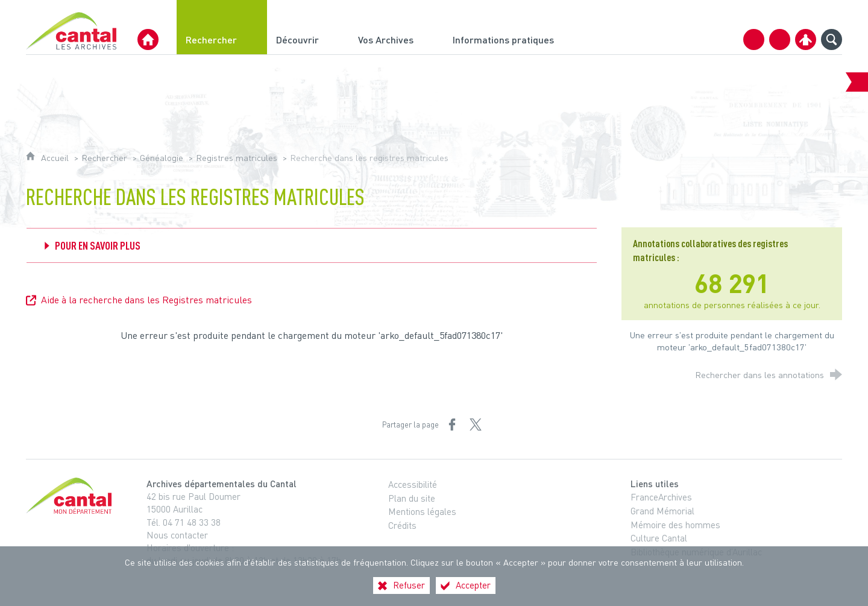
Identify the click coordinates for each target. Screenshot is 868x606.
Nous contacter (177, 535)
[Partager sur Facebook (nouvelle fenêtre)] (452, 425)
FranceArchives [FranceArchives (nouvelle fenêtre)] (661, 497)
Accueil (56, 158)
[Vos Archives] (396, 27)
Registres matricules (237, 158)
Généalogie (162, 158)
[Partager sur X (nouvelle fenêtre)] (476, 425)
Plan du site (412, 498)
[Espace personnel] (806, 39)
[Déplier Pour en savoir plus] (312, 245)
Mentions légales (422, 511)
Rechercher (104, 158)
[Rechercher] (222, 27)
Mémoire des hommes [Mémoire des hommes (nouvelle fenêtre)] (675, 525)
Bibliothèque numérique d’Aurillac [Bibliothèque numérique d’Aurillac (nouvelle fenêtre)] (696, 552)
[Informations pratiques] (514, 27)
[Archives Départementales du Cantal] (148, 39)
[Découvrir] (308, 27)
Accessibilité (413, 484)
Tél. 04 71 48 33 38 (184, 522)
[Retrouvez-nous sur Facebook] (780, 39)
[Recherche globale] (832, 39)
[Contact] (754, 39)
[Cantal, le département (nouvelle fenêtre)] (71, 496)
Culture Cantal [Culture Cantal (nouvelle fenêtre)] (659, 538)
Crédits (402, 525)
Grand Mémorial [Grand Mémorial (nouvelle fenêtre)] (662, 511)
